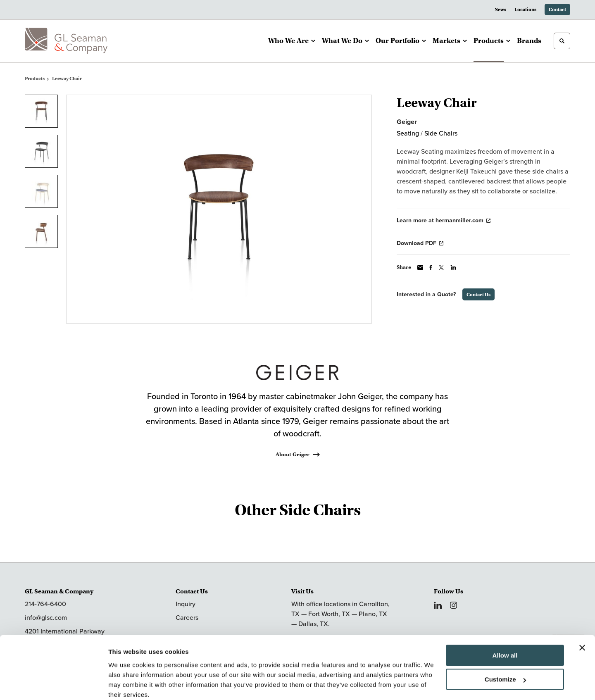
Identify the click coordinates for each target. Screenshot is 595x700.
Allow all (505, 622)
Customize (505, 646)
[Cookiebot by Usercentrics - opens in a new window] (54, 684)
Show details (127, 684)
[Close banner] (582, 614)
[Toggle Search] (562, 41)
